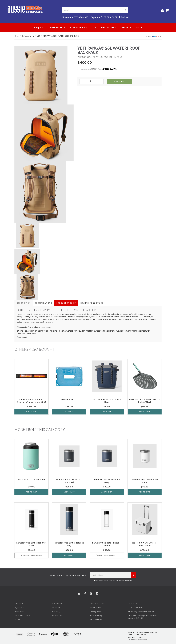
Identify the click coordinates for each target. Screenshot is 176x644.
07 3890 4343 (135, 608)
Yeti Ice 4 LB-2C (69, 399)
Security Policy (96, 619)
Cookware (57, 28)
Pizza (126, 28)
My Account (19, 608)
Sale (139, 28)
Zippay (17, 619)
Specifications (43, 303)
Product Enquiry (66, 303)
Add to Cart (31, 412)
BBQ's (39, 28)
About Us (56, 608)
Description (24, 303)
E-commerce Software (135, 640)
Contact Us (57, 616)
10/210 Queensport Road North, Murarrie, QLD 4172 (143, 617)
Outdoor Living (105, 28)
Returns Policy (96, 616)
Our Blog (56, 612)
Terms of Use (95, 608)
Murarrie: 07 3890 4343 (75, 17)
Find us (123, 17)
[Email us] (79, 594)
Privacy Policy (129, 580)
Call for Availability (31, 555)
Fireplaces (79, 28)
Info (117, 69)
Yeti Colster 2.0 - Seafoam (31, 480)
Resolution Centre (22, 616)
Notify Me (119, 81)
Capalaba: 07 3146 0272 (104, 17)
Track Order (19, 612)
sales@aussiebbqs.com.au (141, 612)
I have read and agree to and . (113, 580)
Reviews (92, 303)
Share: (153, 36)
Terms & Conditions (116, 580)
